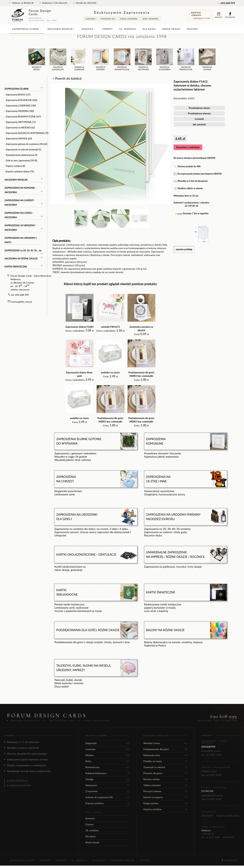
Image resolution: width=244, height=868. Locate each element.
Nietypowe (107, 785)
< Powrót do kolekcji (67, 78)
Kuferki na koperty (165, 797)
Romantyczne (107, 767)
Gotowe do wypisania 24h (107, 797)
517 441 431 (207, 791)
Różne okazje (171, 29)
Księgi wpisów (165, 803)
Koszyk (219, 15)
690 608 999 (226, 3)
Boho (107, 761)
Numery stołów (165, 779)
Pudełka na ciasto (165, 761)
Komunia (89, 29)
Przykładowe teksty (199, 108)
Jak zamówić (199, 124)
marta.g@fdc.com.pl (22, 302)
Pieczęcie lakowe (165, 791)
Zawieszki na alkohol (165, 767)
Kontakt (193, 29)
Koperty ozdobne (107, 803)
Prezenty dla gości (165, 773)
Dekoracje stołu (165, 755)
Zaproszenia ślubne (27, 29)
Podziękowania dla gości (165, 749)
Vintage (107, 779)
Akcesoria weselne (62, 29)
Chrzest (107, 29)
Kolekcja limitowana (107, 773)
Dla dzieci (149, 29)
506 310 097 (207, 816)
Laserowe (107, 749)
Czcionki (199, 119)
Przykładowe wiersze (199, 113)
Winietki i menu (165, 743)
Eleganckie (107, 743)
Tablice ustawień (165, 785)
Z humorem (107, 791)
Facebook (230, 15)
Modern (107, 755)
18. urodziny (128, 29)
